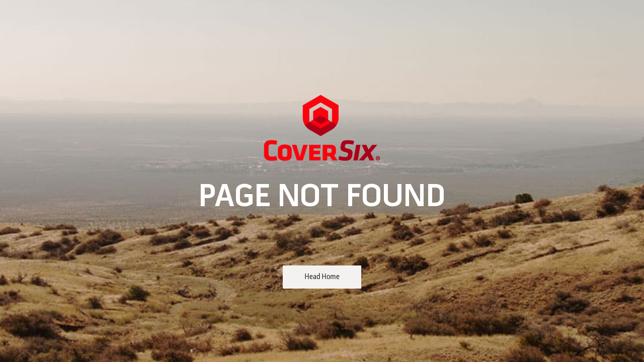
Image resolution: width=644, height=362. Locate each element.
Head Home (322, 277)
